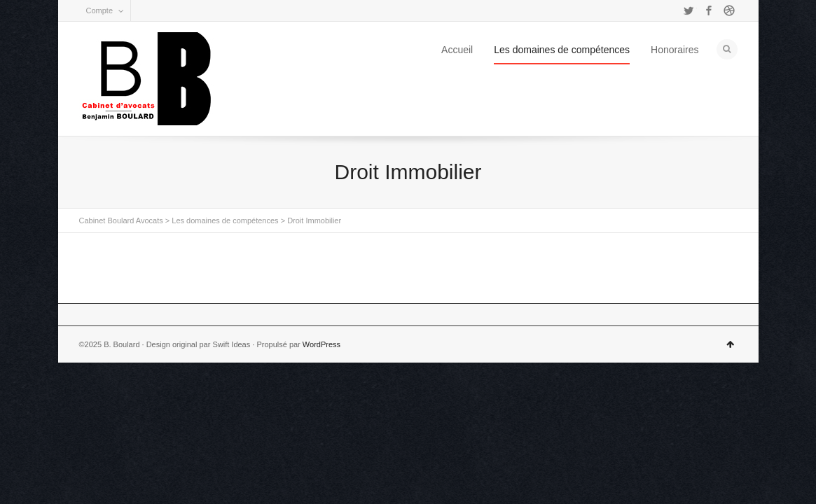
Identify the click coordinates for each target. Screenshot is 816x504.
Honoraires (675, 50)
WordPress (321, 344)
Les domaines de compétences (562, 50)
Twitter (689, 10)
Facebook (709, 10)
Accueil (457, 50)
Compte (100, 10)
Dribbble (729, 10)
